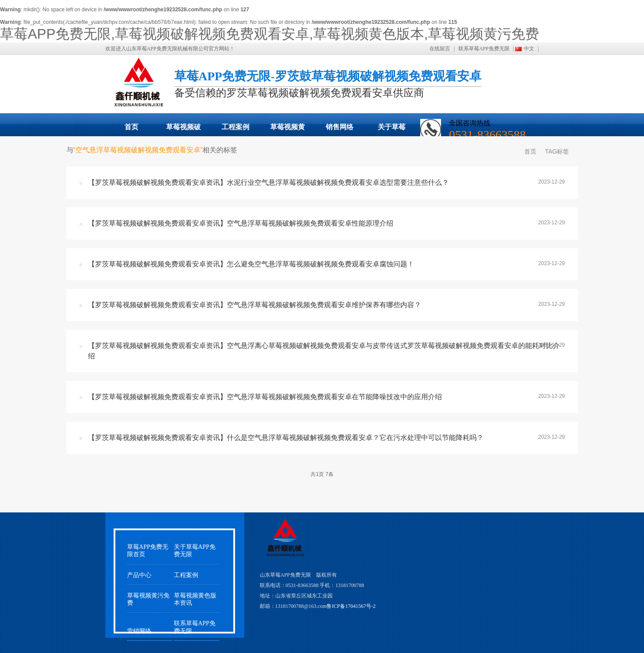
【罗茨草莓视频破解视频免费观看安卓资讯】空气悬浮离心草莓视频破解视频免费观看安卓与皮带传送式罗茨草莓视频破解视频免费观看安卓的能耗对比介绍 (324, 351)
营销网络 (139, 631)
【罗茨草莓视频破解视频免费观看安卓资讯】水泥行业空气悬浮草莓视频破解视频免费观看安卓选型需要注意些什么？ (268, 182)
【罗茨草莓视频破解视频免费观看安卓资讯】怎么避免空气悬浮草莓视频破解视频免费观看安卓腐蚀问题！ (251, 264)
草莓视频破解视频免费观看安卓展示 (183, 130)
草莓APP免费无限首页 (148, 551)
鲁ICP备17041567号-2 (351, 606)
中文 (529, 49)
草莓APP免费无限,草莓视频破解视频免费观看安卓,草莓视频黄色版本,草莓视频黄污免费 (270, 34)
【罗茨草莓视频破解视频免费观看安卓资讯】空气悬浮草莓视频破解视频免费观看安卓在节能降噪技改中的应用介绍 (265, 397)
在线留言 (440, 49)
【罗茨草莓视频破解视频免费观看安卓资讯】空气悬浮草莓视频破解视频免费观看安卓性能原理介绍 (241, 223)
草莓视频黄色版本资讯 (195, 599)
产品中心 (139, 575)
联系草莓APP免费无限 (484, 49)
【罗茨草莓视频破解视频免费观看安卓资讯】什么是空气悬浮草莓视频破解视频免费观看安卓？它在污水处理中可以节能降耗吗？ (286, 438)
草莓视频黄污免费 (288, 130)
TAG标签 (557, 151)
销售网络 (340, 127)
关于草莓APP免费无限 (391, 130)
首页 (131, 127)
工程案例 (235, 127)
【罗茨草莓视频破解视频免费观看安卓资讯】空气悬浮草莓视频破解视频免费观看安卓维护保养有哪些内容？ (255, 305)
